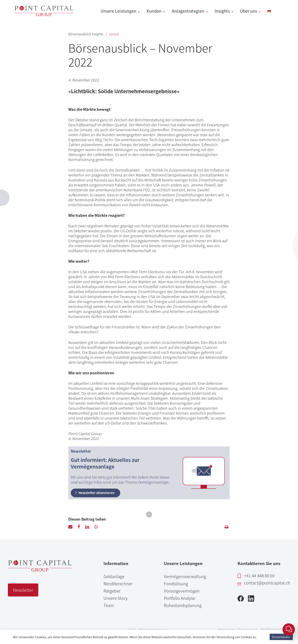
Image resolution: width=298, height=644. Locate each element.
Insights (98, 34)
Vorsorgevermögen (182, 591)
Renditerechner (118, 584)
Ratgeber (112, 591)
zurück (114, 34)
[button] (149, 515)
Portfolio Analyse (180, 598)
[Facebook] (241, 600)
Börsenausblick (80, 34)
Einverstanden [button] (281, 637)
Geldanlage (114, 576)
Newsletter (23, 590)
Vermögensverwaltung (185, 576)
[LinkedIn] (251, 600)
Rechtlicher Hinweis (276, 629)
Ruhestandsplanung (183, 605)
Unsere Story (116, 598)
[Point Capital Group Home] (40, 570)
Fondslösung (176, 584)
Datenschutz (248, 629)
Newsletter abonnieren (94, 493)
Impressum (226, 629)
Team (109, 605)
